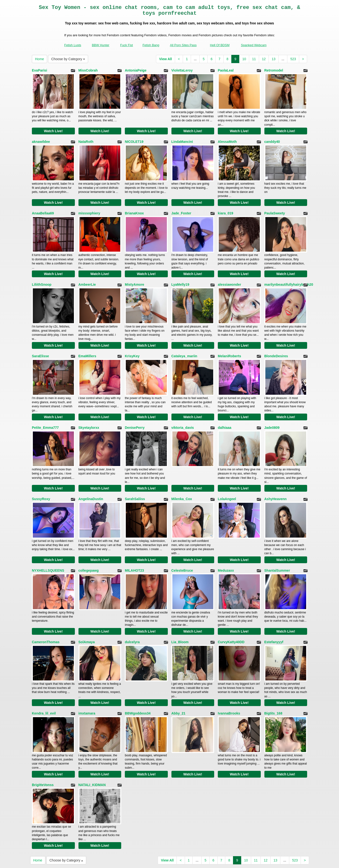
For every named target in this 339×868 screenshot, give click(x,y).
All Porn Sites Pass (183, 45)
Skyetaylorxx (89, 403)
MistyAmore (134, 270)
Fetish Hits (172, 861)
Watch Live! (53, 126)
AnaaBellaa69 (43, 203)
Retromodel (274, 70)
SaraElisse (40, 336)
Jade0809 (272, 403)
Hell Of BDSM (220, 45)
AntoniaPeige (136, 70)
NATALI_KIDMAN (92, 735)
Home (39, 59)
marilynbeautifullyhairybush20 (289, 270)
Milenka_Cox (182, 469)
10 (244, 59)
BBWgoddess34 (138, 669)
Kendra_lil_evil (44, 669)
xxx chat (271, 826)
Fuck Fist (127, 45)
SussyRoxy (41, 469)
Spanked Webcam (254, 45)
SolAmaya (87, 602)
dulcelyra (132, 602)
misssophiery (89, 203)
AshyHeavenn (276, 469)
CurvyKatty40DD (231, 602)
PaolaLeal (226, 70)
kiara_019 (226, 203)
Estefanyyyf (274, 602)
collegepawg (89, 536)
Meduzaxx (226, 536)
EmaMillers (87, 336)
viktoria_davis (183, 403)
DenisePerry (135, 403)
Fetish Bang (151, 45)
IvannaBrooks (229, 669)
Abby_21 (178, 669)
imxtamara (87, 669)
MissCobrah (88, 70)
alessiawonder (230, 270)
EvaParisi (39, 70)
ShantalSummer (277, 536)
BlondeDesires (276, 336)
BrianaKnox (134, 203)
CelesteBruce (182, 536)
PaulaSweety (275, 203)
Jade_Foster (181, 203)
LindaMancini (182, 137)
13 (274, 59)
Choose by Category (68, 59)
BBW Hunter (100, 45)
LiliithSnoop (42, 270)
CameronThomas (46, 602)
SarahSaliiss (135, 469)
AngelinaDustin (91, 469)
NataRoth (86, 137)
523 (293, 59)
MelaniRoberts (229, 336)
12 (264, 59)
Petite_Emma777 (45, 403)
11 (254, 59)
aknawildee (41, 137)
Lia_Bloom (180, 602)
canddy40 (272, 137)
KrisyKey (132, 336)
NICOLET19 (134, 137)
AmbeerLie (87, 270)
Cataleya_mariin (184, 336)
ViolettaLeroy (182, 70)
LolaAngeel (227, 469)
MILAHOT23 (134, 536)
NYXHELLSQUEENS (48, 536)
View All (166, 59)
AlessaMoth (227, 137)
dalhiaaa (225, 403)
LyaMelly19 (180, 270)
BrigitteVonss (43, 735)
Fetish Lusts (73, 45)
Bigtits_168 (273, 669)
